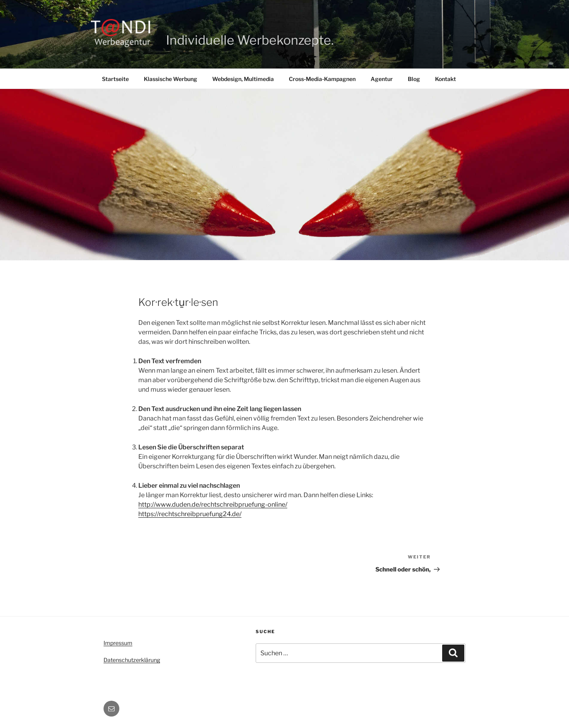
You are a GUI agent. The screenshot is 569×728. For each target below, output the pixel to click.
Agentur (382, 79)
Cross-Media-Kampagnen (322, 79)
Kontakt (446, 79)
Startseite (115, 79)
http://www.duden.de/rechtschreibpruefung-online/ (213, 505)
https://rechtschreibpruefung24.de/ (190, 514)
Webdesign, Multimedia (243, 79)
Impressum (118, 643)
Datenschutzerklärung (132, 660)
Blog (414, 79)
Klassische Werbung (171, 79)
